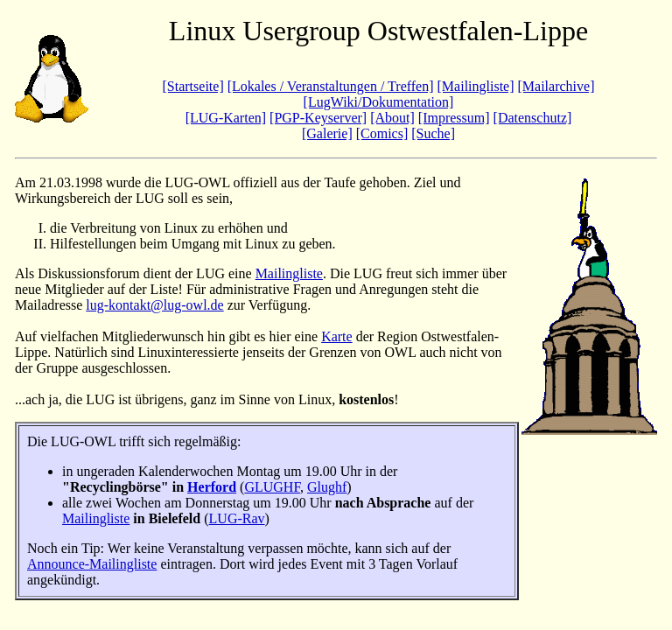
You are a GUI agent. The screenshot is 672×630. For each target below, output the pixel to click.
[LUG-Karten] (226, 118)
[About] (392, 118)
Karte (337, 336)
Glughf (327, 487)
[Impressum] (454, 118)
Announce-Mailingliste (92, 564)
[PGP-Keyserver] (318, 118)
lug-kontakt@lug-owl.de (154, 305)
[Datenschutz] (533, 118)
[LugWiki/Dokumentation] (379, 102)
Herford (212, 487)
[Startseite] (193, 86)
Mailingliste (289, 273)
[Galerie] (327, 133)
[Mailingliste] (476, 86)
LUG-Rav (237, 518)
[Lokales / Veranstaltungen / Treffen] (331, 86)
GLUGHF (272, 487)
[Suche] (433, 133)
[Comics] (382, 133)
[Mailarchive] (556, 86)
